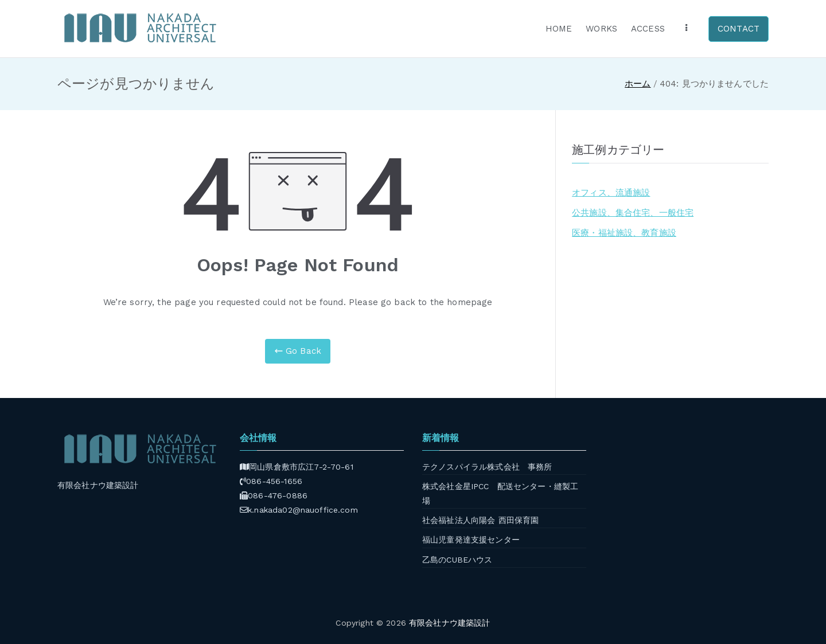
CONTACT (739, 29)
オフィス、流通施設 (611, 193)
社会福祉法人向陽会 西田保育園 (480, 520)
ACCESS (648, 29)
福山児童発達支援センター (471, 540)
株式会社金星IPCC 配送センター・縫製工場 (500, 493)
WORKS (601, 29)
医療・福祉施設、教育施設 (624, 233)
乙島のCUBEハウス (457, 560)
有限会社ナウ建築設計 (450, 623)
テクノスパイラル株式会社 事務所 (487, 467)
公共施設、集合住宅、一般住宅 (633, 213)
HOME (559, 29)
